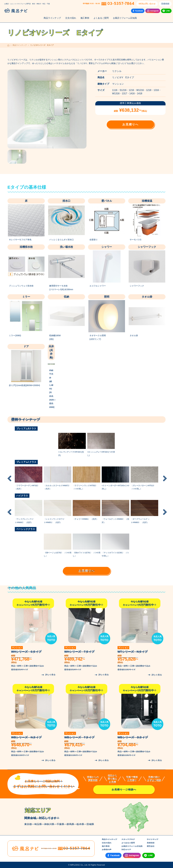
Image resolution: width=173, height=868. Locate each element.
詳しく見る (50, 675)
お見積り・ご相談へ (124, 790)
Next (165, 479)
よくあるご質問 (101, 18)
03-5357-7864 (121, 4)
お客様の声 (107, 850)
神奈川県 (49, 824)
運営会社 (151, 846)
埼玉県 (38, 824)
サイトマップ (153, 839)
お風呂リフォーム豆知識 (125, 18)
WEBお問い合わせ (147, 4)
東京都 (28, 824)
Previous (9, 479)
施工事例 (85, 18)
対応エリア (126, 850)
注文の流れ (71, 18)
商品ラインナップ (52, 18)
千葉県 (60, 824)
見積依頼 (165, 4)
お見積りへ (130, 124)
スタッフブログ (128, 839)
